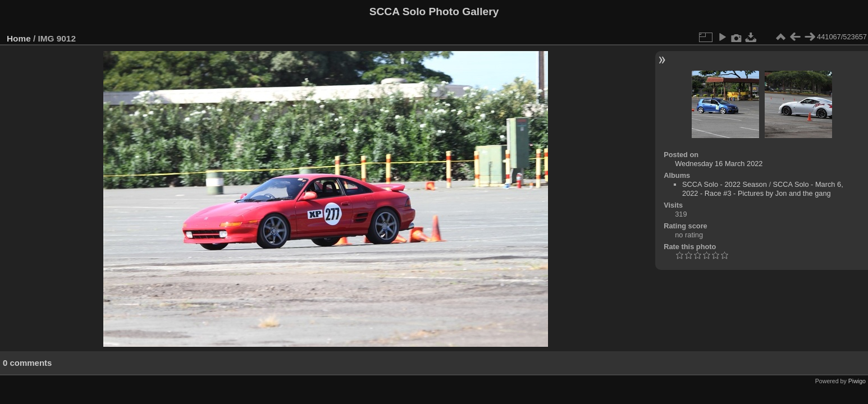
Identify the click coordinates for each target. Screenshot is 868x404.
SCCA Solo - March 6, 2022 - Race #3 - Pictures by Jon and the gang (763, 189)
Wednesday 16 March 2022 (719, 164)
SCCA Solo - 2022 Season (725, 184)
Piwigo (857, 381)
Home (19, 38)
